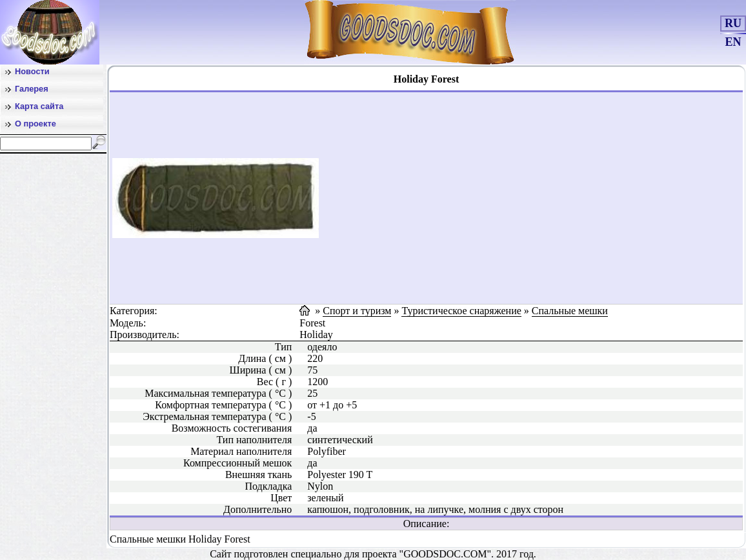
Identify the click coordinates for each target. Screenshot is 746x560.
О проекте (35, 124)
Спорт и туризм (357, 311)
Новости (32, 71)
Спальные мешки (570, 311)
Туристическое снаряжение (461, 311)
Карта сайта (39, 106)
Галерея (32, 89)
